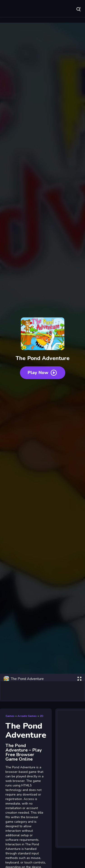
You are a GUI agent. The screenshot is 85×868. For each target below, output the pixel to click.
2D (41, 716)
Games (10, 716)
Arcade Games (27, 716)
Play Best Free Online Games (18, 9)
